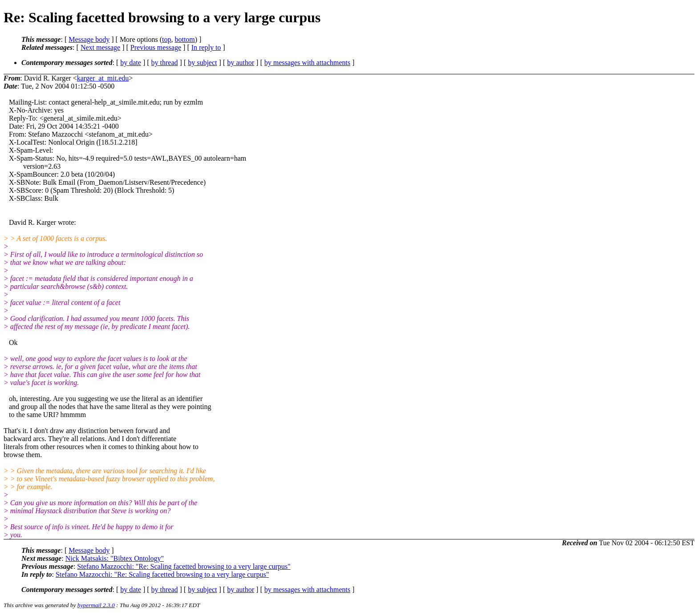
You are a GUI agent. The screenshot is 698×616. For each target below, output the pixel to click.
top (166, 39)
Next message (100, 47)
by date (131, 63)
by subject (202, 63)
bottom (185, 39)
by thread (165, 63)
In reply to (206, 47)
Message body (89, 39)
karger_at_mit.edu (103, 78)
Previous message (156, 47)
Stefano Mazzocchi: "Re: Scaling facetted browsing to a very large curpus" (184, 566)
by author (241, 63)
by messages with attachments (307, 63)
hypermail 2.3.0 (96, 605)
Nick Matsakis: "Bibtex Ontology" (115, 558)
